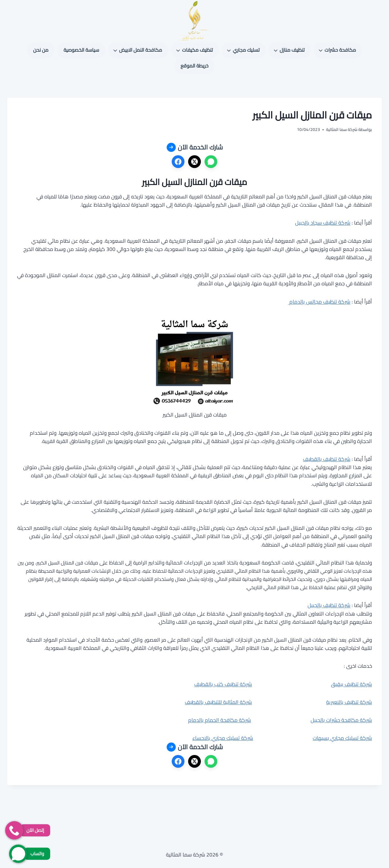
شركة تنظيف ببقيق (351, 684)
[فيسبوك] (178, 162)
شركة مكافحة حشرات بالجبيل (341, 720)
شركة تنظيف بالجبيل (329, 605)
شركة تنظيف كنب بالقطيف (223, 684)
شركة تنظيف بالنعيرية (349, 702)
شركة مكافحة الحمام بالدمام (220, 720)
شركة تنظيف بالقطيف (327, 459)
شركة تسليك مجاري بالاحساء (223, 738)
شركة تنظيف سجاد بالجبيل (323, 223)
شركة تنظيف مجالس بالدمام (319, 302)
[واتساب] (211, 162)
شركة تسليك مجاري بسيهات (342, 738)
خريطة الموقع (194, 66)
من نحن (41, 50)
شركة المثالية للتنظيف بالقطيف (218, 702)
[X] (194, 162)
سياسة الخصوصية (81, 50)
